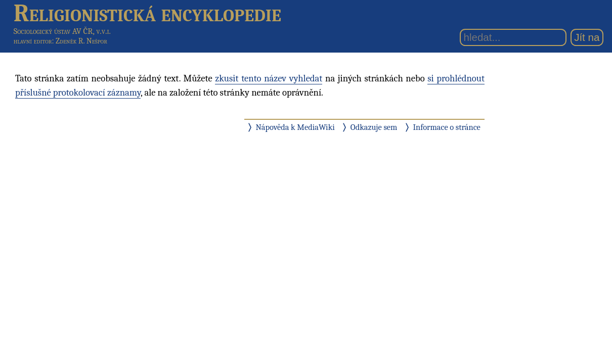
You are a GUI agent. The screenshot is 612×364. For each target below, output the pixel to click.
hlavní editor (33, 41)
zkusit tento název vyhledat (269, 78)
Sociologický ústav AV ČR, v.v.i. (62, 31)
